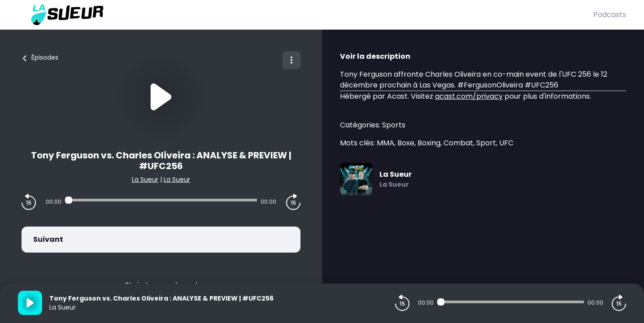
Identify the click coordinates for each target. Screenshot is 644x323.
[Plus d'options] (292, 60)
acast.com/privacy (469, 96)
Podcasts (610, 15)
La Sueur (145, 179)
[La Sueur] (306, 15)
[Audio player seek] (161, 200)
